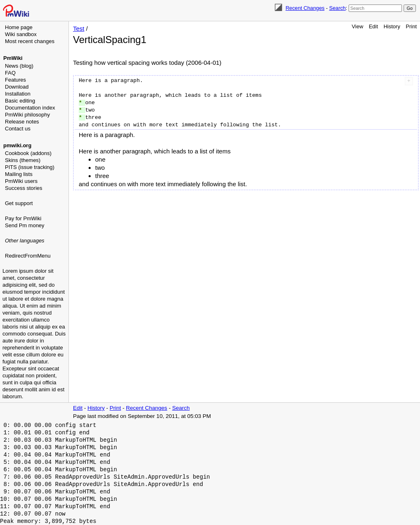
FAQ (10, 73)
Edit (373, 26)
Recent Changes (305, 8)
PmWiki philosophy (27, 115)
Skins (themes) (23, 160)
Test (79, 29)
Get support (19, 203)
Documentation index (30, 108)
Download (17, 87)
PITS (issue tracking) (30, 167)
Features (15, 80)
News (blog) (19, 66)
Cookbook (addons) (28, 153)
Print (411, 26)
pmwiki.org (17, 145)
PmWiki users (21, 181)
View (358, 26)
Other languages (25, 241)
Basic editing (20, 101)
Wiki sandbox (21, 34)
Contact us (18, 129)
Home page (19, 27)
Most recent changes (30, 41)
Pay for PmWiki (23, 218)
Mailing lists (19, 174)
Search (337, 8)
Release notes (22, 122)
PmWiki (13, 58)
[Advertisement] (35, 301)
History (392, 26)
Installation (18, 94)
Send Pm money (25, 225)
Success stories (24, 188)
